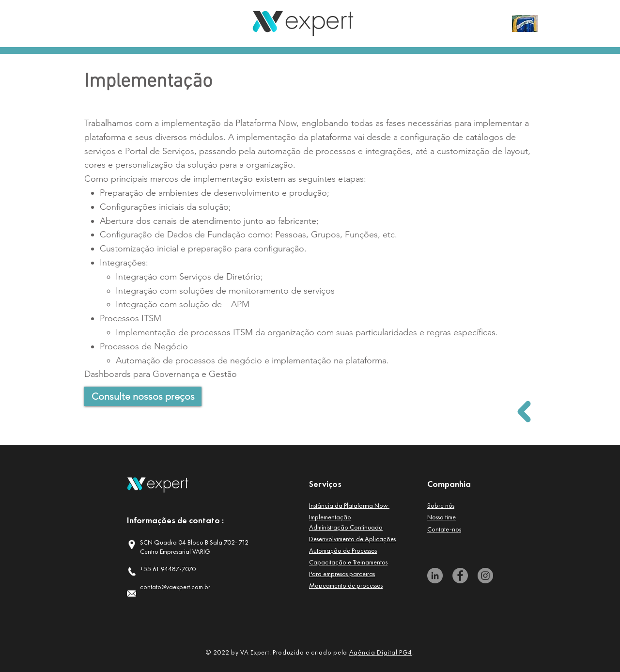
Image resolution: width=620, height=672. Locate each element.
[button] (349, 505)
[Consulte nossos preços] (143, 396)
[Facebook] (460, 576)
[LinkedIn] (435, 576)
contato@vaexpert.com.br (175, 587)
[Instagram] (485, 576)
